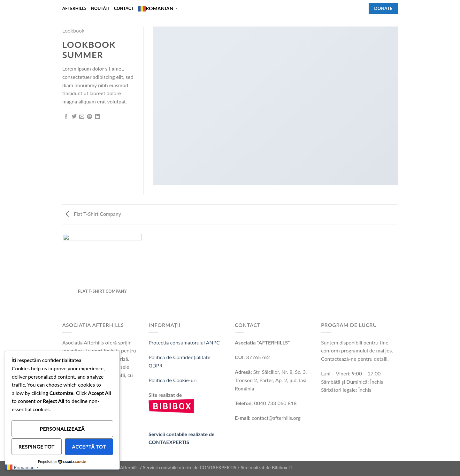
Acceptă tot (89, 447)
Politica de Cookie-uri (173, 380)
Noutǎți (100, 8)
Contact (124, 8)
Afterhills (74, 8)
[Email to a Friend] (82, 117)
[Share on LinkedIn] (97, 117)
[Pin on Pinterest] (89, 117)
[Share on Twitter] (74, 117)
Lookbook (73, 30)
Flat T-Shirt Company (93, 214)
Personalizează (62, 429)
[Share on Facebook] (66, 117)
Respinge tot (37, 447)
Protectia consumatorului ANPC (184, 342)
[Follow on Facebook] (360, 8)
